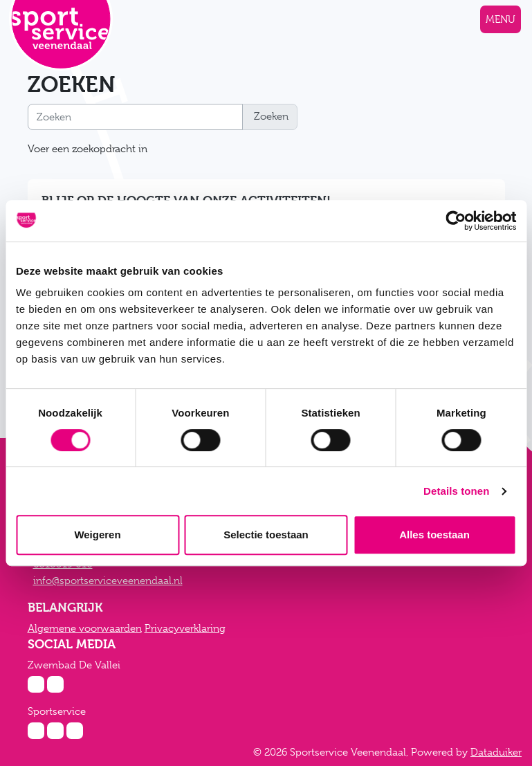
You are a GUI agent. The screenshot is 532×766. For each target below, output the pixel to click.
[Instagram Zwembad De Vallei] (36, 684)
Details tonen (456, 491)
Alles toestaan (434, 535)
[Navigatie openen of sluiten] (501, 19)
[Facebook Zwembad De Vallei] (55, 684)
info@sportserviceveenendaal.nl (108, 581)
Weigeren (97, 535)
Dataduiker (496, 752)
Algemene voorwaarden (85, 628)
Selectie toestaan (266, 535)
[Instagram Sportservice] (36, 731)
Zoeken (270, 116)
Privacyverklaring (185, 628)
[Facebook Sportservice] (55, 731)
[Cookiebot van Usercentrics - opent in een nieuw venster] (456, 221)
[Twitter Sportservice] (75, 731)
